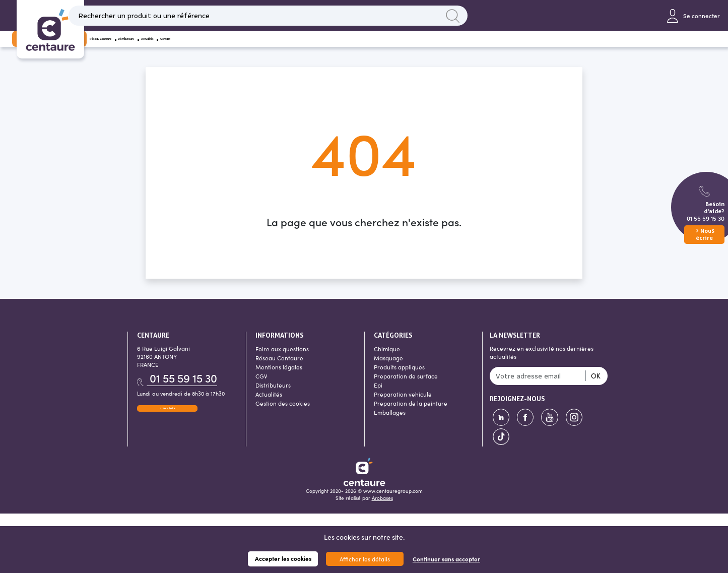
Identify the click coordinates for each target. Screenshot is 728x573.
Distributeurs (286, 48)
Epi (378, 398)
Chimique (387, 362)
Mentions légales (279, 380)
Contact (388, 48)
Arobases (382, 511)
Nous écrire (167, 425)
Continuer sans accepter (446, 559)
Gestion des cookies (283, 416)
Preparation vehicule (403, 407)
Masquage (388, 371)
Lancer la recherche (491, 18)
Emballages (390, 425)
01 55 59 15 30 (706, 218)
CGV (261, 389)
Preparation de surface (406, 389)
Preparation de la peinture (411, 416)
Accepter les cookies (283, 558)
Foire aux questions (282, 362)
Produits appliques (399, 380)
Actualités (342, 48)
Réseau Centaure (219, 48)
